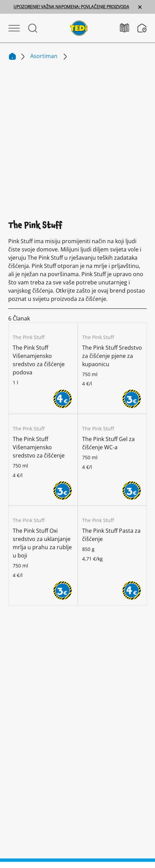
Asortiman (45, 56)
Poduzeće (24, 612)
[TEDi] (79, 27)
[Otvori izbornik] (14, 28)
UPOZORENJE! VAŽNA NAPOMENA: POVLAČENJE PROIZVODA (71, 7)
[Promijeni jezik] (75, 705)
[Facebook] (78, 666)
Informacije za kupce (77, 753)
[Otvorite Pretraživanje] (33, 28)
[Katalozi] (129, 28)
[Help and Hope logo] (78, 841)
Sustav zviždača (77, 794)
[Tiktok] (122, 666)
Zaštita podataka (77, 780)
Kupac (18, 634)
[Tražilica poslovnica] (142, 28)
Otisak (77, 766)
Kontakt (77, 739)
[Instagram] (33, 666)
